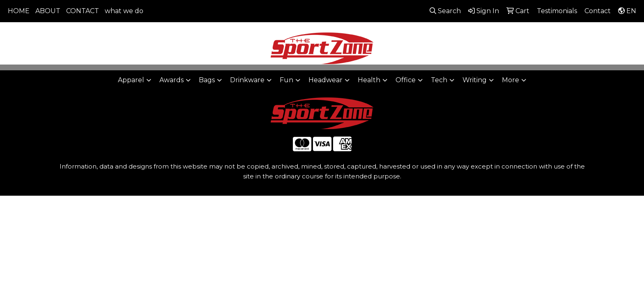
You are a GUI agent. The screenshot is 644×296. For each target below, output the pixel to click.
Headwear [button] (325, 80)
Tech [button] (439, 80)
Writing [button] (475, 80)
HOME (19, 11)
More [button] (511, 80)
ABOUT (48, 11)
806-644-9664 (517, 33)
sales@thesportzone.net (592, 33)
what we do (124, 11)
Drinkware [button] (247, 80)
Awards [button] (171, 80)
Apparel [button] (131, 80)
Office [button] (406, 80)
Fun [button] (286, 80)
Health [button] (369, 80)
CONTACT (83, 11)
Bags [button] (207, 80)
